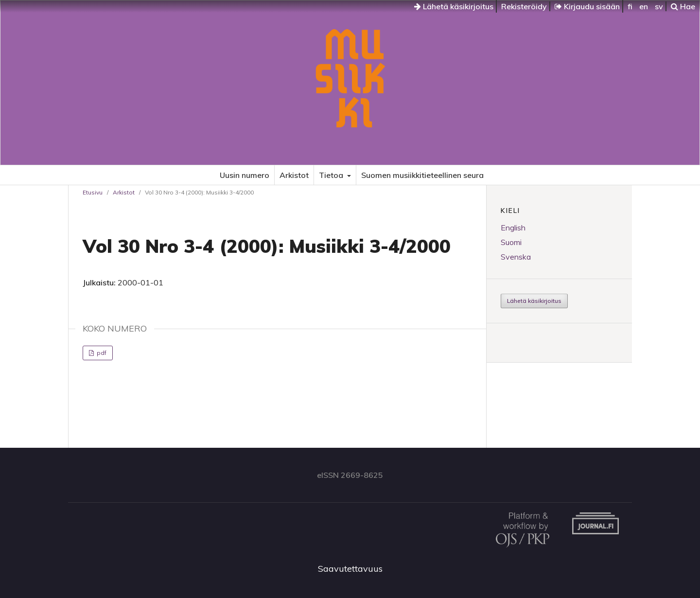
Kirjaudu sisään (587, 6)
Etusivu (93, 192)
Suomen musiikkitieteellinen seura (422, 175)
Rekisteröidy (524, 6)
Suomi (511, 242)
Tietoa (332, 175)
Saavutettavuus (350, 569)
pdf (101, 353)
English (513, 228)
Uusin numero (245, 175)
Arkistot (294, 175)
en (644, 6)
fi (630, 6)
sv (659, 6)
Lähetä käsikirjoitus (454, 6)
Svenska (516, 257)
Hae (683, 6)
